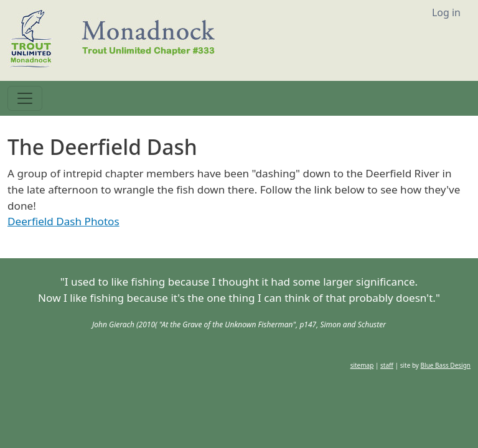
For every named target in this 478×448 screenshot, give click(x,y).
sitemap (362, 365)
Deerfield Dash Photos (63, 221)
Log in (446, 12)
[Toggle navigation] (25, 98)
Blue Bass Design (446, 365)
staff (387, 365)
